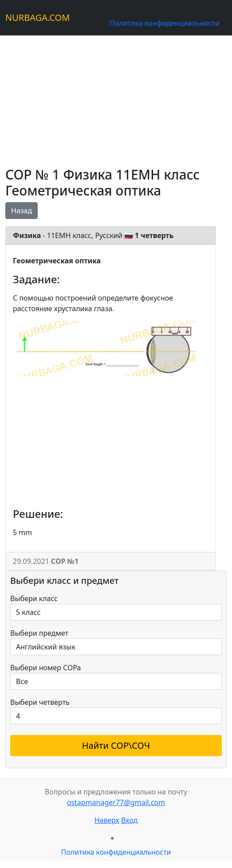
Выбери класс (34, 598)
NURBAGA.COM (37, 18)
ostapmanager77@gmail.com (116, 802)
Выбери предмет (39, 633)
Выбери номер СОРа (45, 668)
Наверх (107, 820)
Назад (22, 211)
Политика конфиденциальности (165, 23)
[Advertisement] (116, 98)
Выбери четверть (40, 702)
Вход (129, 820)
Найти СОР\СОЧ (116, 745)
